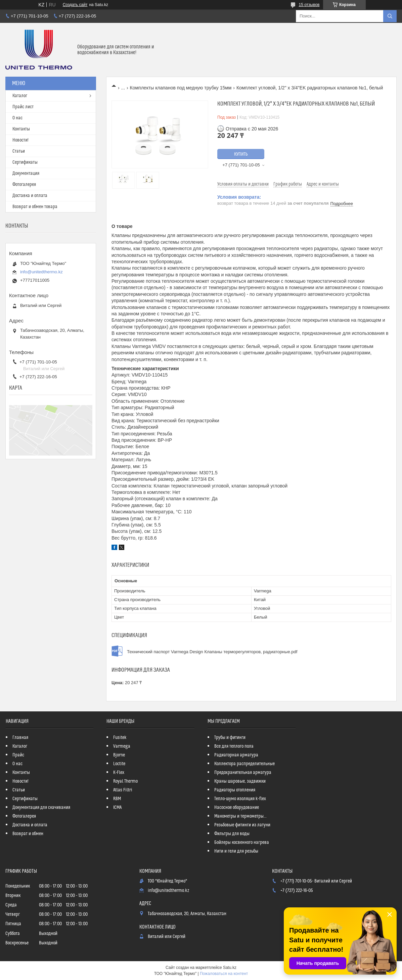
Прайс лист (23, 107)
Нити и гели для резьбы (236, 851)
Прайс (18, 755)
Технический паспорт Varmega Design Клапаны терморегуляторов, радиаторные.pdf (212, 652)
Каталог (20, 96)
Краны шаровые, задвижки (240, 781)
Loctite (119, 764)
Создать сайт (75, 5)
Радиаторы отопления (235, 790)
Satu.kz (230, 968)
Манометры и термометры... (240, 816)
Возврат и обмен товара (35, 207)
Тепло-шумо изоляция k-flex (240, 799)
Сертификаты (25, 162)
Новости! (20, 140)
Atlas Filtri (123, 790)
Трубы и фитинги (230, 738)
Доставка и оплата (30, 196)
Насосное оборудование (237, 808)
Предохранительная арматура (243, 773)
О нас (17, 118)
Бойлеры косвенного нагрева (242, 842)
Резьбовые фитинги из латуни (242, 825)
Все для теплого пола (234, 746)
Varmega (122, 746)
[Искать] (390, 16)
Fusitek (120, 738)
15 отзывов (309, 5)
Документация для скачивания (41, 808)
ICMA (117, 808)
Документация (26, 173)
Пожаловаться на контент (224, 974)
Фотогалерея (24, 185)
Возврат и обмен (28, 834)
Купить (241, 154)
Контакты (21, 129)
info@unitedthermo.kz (41, 272)
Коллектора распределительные (244, 764)
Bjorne (119, 755)
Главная (20, 738)
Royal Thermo (125, 781)
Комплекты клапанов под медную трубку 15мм (181, 88)
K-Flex (119, 773)
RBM (117, 799)
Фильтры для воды (232, 834)
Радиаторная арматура (236, 755)
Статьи (19, 151)
